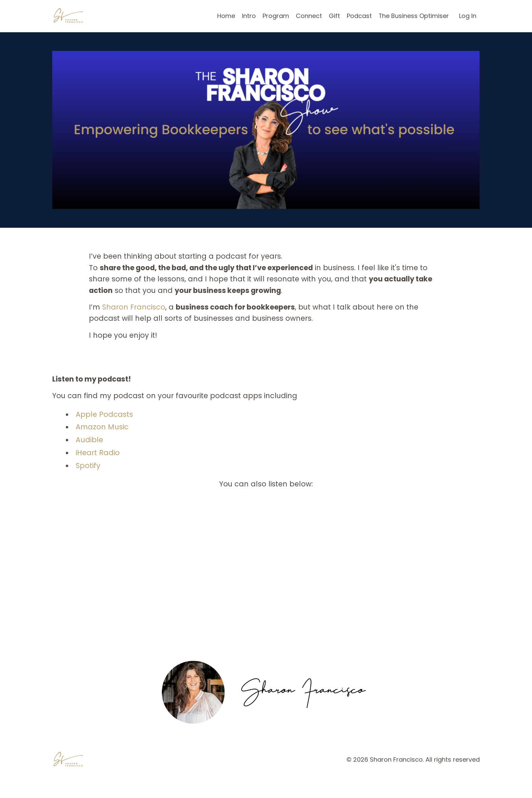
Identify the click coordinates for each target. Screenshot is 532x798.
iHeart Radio (98, 453)
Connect (309, 16)
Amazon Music (102, 428)
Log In (468, 16)
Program (275, 16)
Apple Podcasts (104, 415)
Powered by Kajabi (458, 781)
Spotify (88, 466)
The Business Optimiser (414, 16)
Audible (89, 440)
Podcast (359, 16)
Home (226, 16)
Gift (334, 16)
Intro (249, 16)
